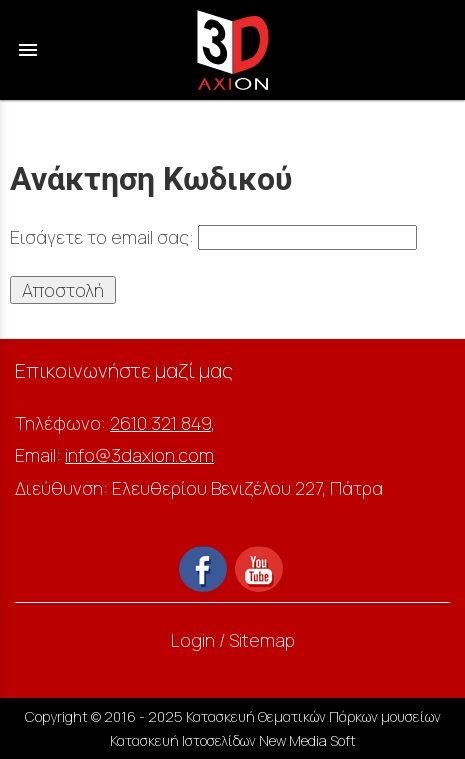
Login (193, 640)
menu (28, 50)
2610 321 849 (160, 423)
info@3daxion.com (139, 455)
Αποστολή (63, 290)
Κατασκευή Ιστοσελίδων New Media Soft (233, 740)
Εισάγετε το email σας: (213, 237)
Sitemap (262, 640)
